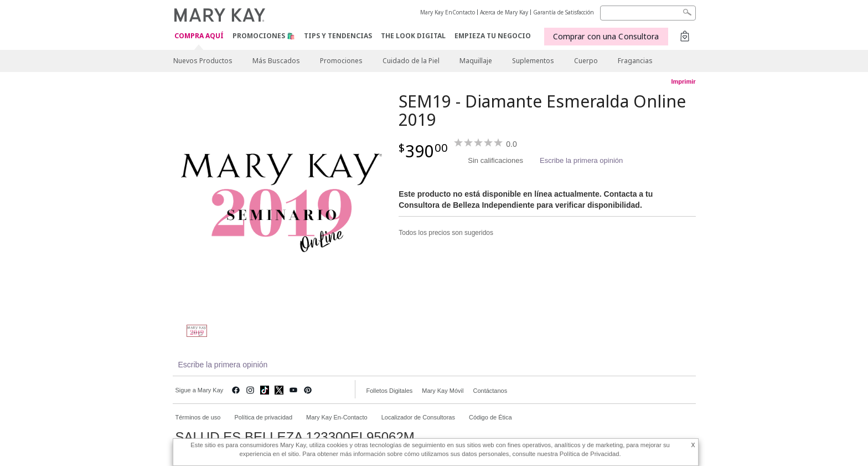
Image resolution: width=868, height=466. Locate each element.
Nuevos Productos (203, 61)
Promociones (341, 61)
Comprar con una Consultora (606, 36)
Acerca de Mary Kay (504, 12)
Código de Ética (490, 417)
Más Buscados (276, 61)
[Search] (648, 13)
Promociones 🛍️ (264, 36)
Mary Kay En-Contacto (337, 417)
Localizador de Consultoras (418, 417)
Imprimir (683, 81)
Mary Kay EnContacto (448, 12)
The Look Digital (413, 36)
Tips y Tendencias (338, 36)
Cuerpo (586, 61)
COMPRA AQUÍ (199, 36)
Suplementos (533, 61)
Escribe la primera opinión (581, 160)
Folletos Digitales (390, 391)
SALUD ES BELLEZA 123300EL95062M (295, 437)
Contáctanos (490, 391)
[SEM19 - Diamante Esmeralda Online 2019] (282, 203)
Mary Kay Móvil (443, 391)
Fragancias (635, 61)
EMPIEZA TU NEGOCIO (493, 36)
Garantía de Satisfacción (564, 12)
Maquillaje (476, 61)
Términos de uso (198, 417)
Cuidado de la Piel (411, 61)
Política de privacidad (263, 417)
